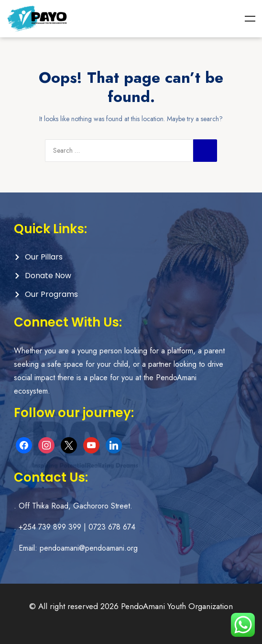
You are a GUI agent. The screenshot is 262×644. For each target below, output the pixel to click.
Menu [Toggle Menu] (250, 19)
